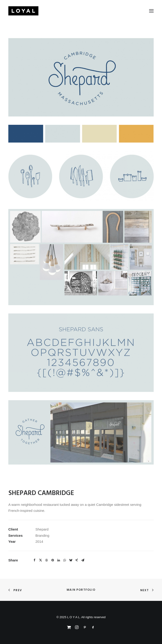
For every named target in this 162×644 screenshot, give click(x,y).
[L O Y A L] (23, 11)
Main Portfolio (81, 590)
